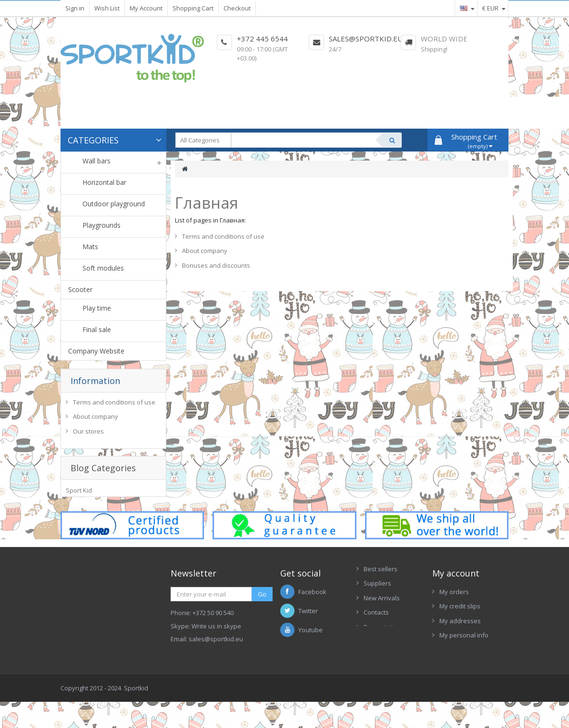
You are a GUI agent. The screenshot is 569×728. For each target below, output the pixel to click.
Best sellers (381, 601)
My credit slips (460, 639)
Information (95, 381)
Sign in (75, 8)
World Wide (444, 39)
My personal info (464, 668)
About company (96, 419)
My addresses (460, 654)
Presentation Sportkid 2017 (379, 664)
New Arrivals (382, 631)
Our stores (88, 434)
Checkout (237, 8)
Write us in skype (216, 659)
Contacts (376, 645)
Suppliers (377, 616)
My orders (454, 624)
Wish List (107, 8)
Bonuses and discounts (216, 265)
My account (456, 606)
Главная (207, 203)
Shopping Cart (193, 8)
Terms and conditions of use (114, 404)
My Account (146, 8)
